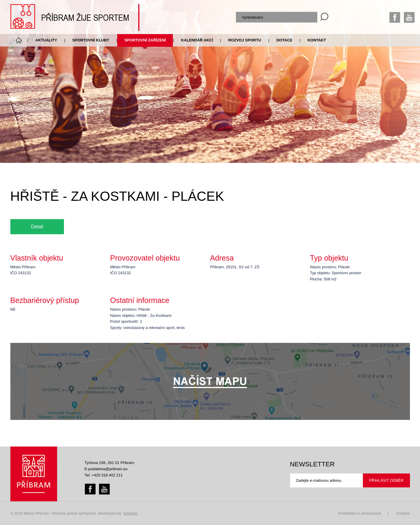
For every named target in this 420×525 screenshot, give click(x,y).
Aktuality (46, 40)
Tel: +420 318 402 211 (104, 475)
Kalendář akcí (197, 40)
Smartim (131, 513)
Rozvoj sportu (245, 40)
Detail (37, 227)
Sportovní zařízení (145, 40)
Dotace (284, 40)
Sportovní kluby (91, 40)
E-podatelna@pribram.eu (106, 469)
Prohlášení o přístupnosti (360, 513)
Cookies (403, 513)
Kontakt (317, 40)
